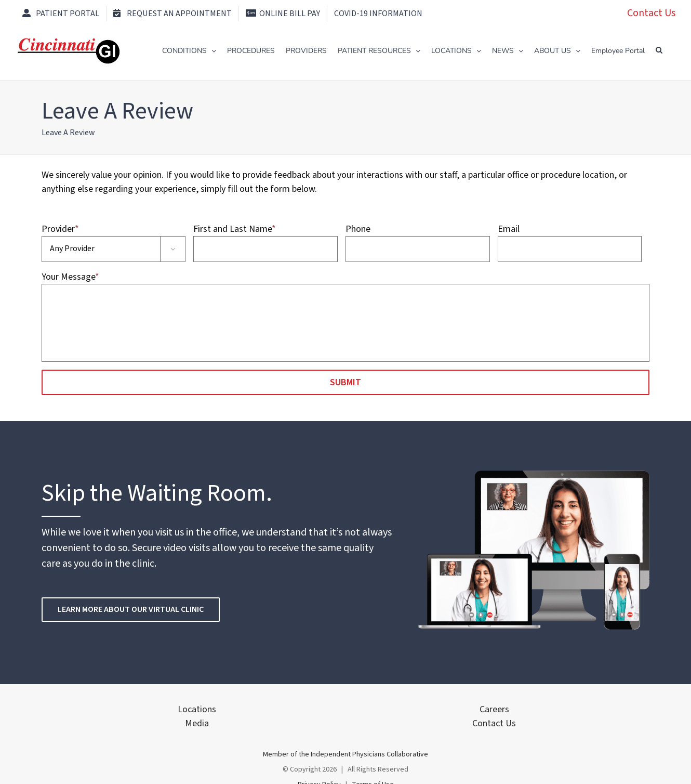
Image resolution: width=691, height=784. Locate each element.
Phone (358, 229)
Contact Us (651, 13)
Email (509, 229)
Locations (197, 709)
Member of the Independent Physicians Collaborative (345, 754)
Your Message (70, 277)
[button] (659, 50)
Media (197, 723)
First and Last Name (235, 229)
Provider (60, 229)
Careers (494, 709)
